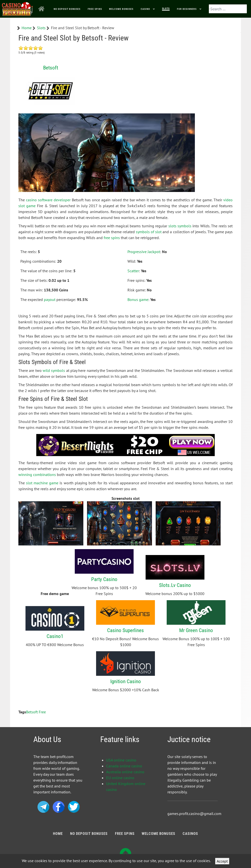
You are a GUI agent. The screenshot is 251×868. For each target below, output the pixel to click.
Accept (222, 861)
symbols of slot (149, 232)
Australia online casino (125, 772)
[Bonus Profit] (18, 8)
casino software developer (48, 200)
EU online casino (120, 778)
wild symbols (54, 370)
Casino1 (55, 636)
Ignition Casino (126, 681)
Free (42, 712)
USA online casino (121, 760)
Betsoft (51, 68)
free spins (112, 238)
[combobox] (228, 9)
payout (50, 299)
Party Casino (104, 579)
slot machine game (42, 483)
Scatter (133, 271)
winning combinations (37, 475)
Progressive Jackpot (144, 252)
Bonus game (138, 299)
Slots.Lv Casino (175, 585)
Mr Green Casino (196, 630)
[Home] (42, 9)
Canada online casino (124, 766)
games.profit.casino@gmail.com (194, 814)
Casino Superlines (125, 630)
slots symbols (180, 226)
